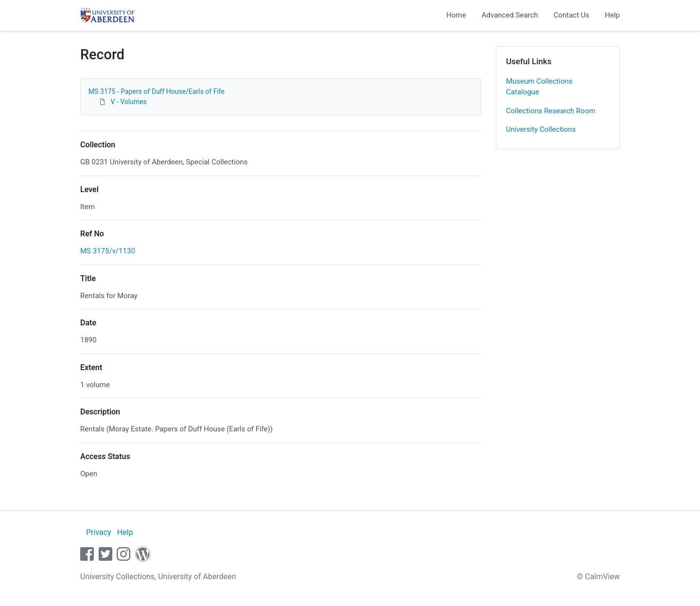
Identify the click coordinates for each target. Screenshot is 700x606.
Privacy (99, 532)
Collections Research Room (551, 111)
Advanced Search (510, 15)
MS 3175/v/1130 (108, 251)
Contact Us (572, 15)
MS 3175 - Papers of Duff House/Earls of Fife (157, 91)
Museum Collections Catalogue (539, 87)
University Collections (541, 129)
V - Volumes (128, 102)
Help (612, 15)
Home (456, 15)
